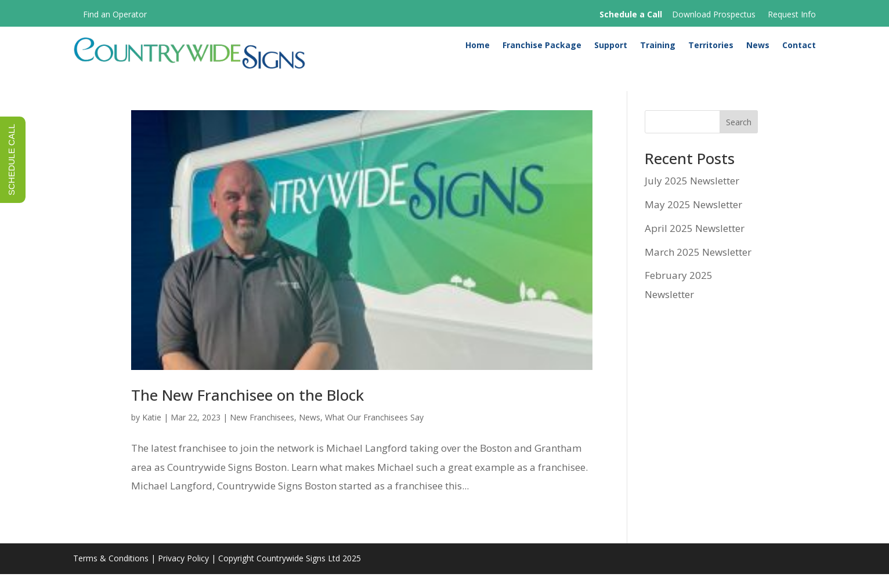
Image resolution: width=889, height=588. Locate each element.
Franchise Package (542, 48)
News (758, 48)
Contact (799, 48)
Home (478, 48)
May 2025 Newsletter (693, 218)
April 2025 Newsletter (695, 242)
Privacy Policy (183, 573)
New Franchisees (262, 432)
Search (739, 136)
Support (611, 48)
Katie (152, 432)
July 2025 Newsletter (692, 195)
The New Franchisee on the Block (247, 409)
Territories (711, 48)
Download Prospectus (714, 14)
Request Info (792, 14)
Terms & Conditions (111, 573)
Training (658, 48)
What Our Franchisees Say (374, 432)
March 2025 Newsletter (698, 266)
